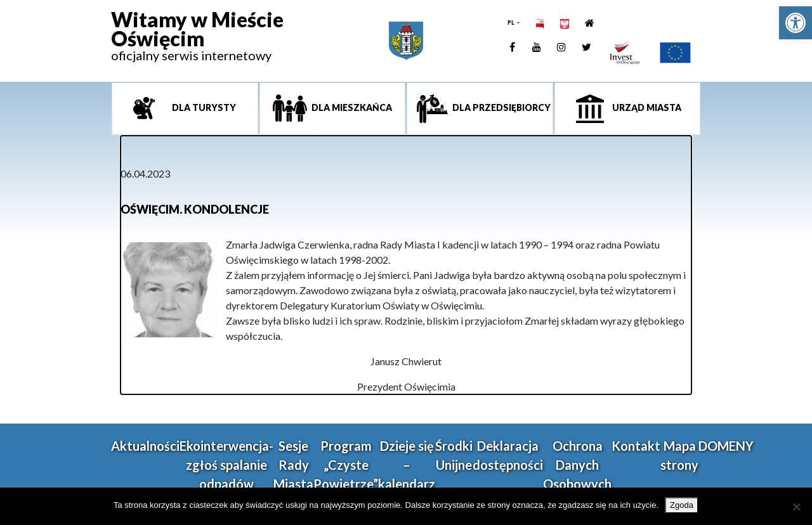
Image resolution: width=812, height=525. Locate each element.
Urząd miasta (646, 107)
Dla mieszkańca (351, 107)
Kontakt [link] (636, 446)
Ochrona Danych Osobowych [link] (577, 465)
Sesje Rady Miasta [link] (293, 465)
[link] (796, 23)
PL (512, 23)
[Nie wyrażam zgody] (796, 507)
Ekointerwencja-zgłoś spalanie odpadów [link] (226, 465)
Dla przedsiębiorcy (501, 107)
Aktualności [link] (145, 446)
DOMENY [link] (726, 446)
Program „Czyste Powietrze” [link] (346, 465)
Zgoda (682, 505)
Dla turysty (203, 107)
